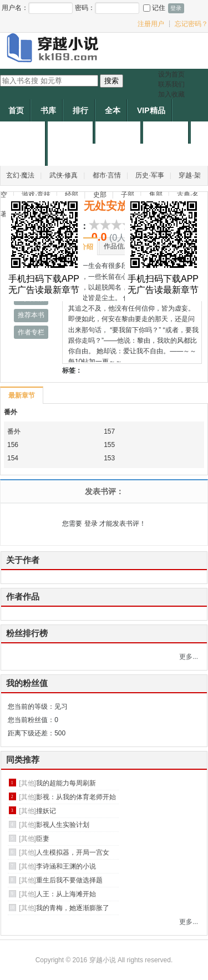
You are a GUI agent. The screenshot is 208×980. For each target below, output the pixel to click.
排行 (80, 110)
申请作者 (119, 133)
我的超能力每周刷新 (66, 783)
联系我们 (171, 84)
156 (13, 445)
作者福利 (24, 155)
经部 (72, 195)
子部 (128, 195)
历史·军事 (149, 175)
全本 (113, 110)
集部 (156, 195)
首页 (16, 110)
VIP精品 (151, 110)
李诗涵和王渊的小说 (66, 866)
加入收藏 (171, 94)
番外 (11, 412)
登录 (91, 524)
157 (109, 431)
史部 (100, 195)
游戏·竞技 (36, 195)
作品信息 (117, 246)
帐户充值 (167, 133)
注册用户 (151, 24)
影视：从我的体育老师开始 (76, 797)
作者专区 (72, 133)
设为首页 (171, 74)
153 (109, 458)
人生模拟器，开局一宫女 (73, 852)
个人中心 (24, 133)
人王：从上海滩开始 (66, 894)
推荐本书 (31, 315)
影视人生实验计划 (63, 825)
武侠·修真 (64, 175)
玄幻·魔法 (20, 175)
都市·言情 (107, 175)
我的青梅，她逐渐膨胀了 (73, 908)
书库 (48, 110)
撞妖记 (46, 811)
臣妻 (43, 839)
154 (13, 458)
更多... (189, 657)
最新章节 (21, 395)
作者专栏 (31, 332)
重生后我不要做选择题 (69, 880)
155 (109, 445)
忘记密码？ (191, 24)
